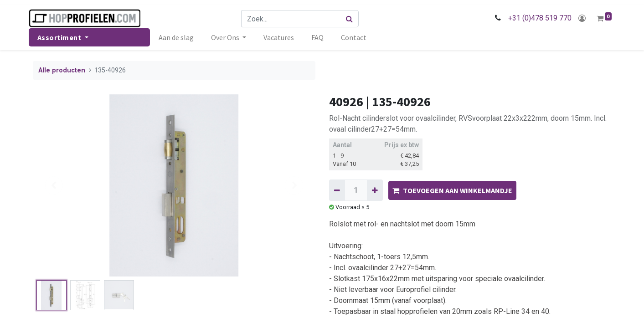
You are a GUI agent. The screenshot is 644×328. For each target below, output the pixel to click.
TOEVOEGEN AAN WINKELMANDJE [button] (452, 190)
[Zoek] (351, 19)
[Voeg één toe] (375, 190)
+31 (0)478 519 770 (536, 18)
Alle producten (62, 70)
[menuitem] (180, 37)
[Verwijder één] (337, 190)
